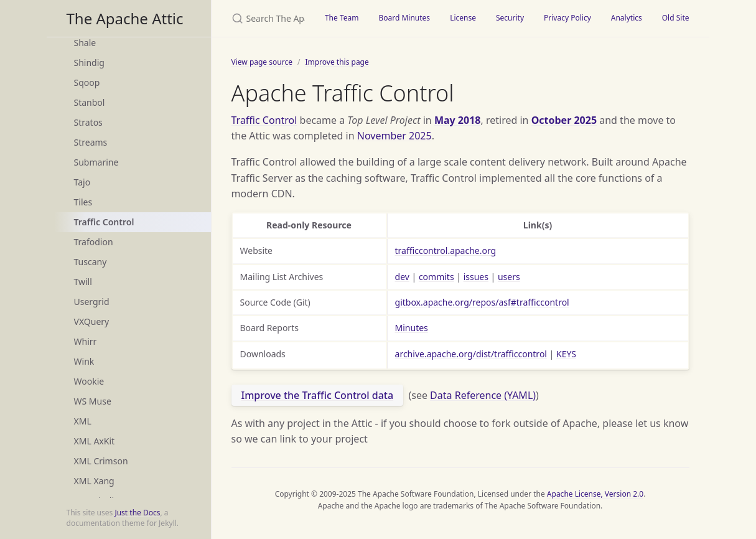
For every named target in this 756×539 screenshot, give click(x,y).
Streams (91, 142)
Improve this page (337, 62)
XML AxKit (95, 441)
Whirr (86, 341)
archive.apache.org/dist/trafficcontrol (471, 354)
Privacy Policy (567, 18)
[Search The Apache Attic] (263, 18)
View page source (262, 62)
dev (402, 277)
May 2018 (458, 120)
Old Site (676, 18)
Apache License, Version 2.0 (595, 494)
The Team (342, 18)
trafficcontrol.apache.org (446, 251)
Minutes (412, 328)
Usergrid (92, 302)
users (509, 277)
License (463, 18)
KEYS (566, 354)
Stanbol (90, 102)
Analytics (627, 18)
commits (436, 277)
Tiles (83, 202)
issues (476, 277)
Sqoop (87, 82)
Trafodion (94, 242)
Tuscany (91, 262)
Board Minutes (404, 18)
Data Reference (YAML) (483, 395)
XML (83, 421)
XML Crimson (101, 461)
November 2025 (394, 136)
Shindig (89, 63)
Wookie (89, 381)
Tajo (82, 182)
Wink (84, 361)
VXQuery (92, 321)
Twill (83, 282)
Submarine (96, 162)
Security (510, 18)
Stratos (88, 122)
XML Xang (94, 481)
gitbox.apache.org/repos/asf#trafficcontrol (482, 302)
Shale (85, 43)
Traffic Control (104, 222)
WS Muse (93, 401)
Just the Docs (137, 513)
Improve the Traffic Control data (318, 395)
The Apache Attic (125, 18)
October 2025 (564, 120)
